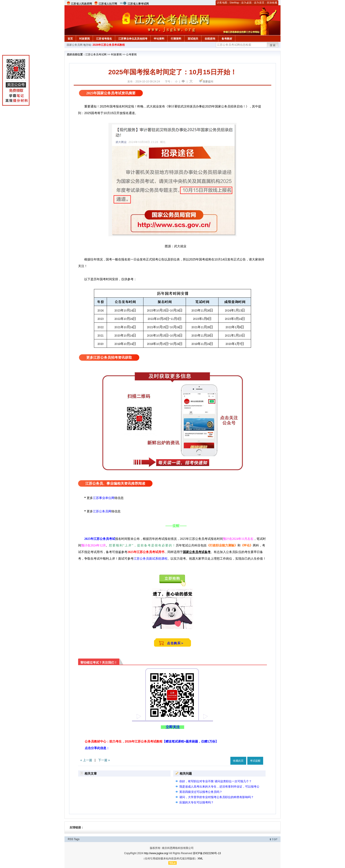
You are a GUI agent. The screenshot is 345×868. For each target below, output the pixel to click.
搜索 (273, 45)
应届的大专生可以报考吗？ (196, 802)
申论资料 (159, 39)
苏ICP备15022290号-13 (207, 853)
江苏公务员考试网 (96, 55)
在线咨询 (210, 39)
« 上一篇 (86, 760)
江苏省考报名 (104, 39)
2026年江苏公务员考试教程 (109, 45)
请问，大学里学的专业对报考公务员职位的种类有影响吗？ (217, 797)
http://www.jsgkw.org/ (156, 853)
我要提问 (208, 82)
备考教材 (227, 39)
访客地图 (222, 3)
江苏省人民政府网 (81, 4)
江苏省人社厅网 (108, 4)
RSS (71, 839)
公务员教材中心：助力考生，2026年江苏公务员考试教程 (151, 741)
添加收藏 (272, 3)
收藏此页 (238, 761)
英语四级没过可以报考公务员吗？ (201, 792)
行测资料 (176, 39)
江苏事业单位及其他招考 (133, 39)
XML (200, 859)
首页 (70, 39)
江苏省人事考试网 (138, 4)
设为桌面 (246, 3)
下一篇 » (104, 760)
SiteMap (234, 3)
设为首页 (259, 3)
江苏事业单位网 (104, 498)
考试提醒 (255, 761)
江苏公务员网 (102, 511)
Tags (77, 839)
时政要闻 (84, 39)
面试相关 (193, 39)
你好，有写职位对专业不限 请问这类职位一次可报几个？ (216, 781)
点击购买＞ (176, 643)
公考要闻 (131, 55)
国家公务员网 (75, 45)
